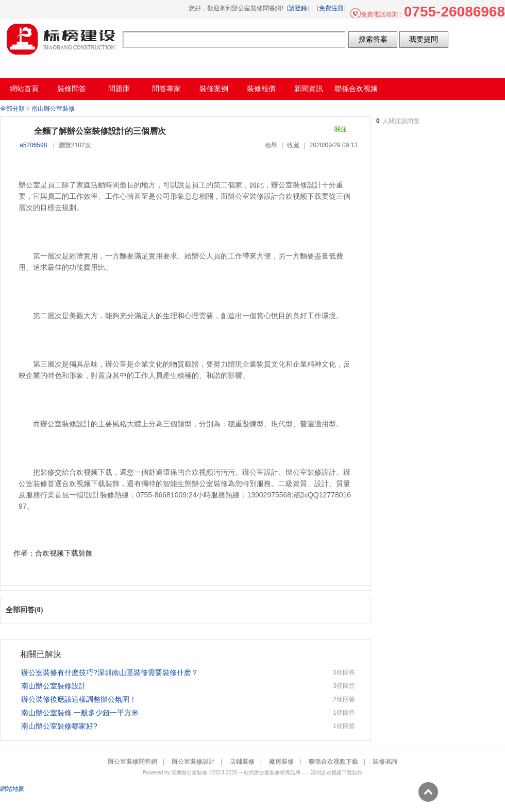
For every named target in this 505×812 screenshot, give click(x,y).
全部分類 (12, 109)
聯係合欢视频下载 (333, 762)
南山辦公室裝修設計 (54, 686)
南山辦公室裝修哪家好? (59, 726)
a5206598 (33, 145)
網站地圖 (12, 789)
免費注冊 (331, 8)
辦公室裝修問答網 (61, 39)
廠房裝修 (281, 762)
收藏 (293, 145)
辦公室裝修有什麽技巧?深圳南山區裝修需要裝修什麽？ (110, 672)
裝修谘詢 (385, 762)
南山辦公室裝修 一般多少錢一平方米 (80, 713)
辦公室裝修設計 (193, 762)
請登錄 (298, 8)
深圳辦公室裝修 (189, 773)
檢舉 (271, 145)
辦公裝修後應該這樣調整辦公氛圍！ (79, 699)
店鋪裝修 (242, 762)
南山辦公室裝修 (53, 109)
